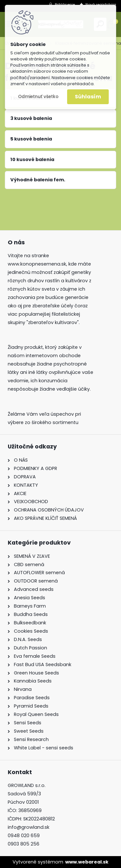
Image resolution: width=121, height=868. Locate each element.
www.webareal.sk (87, 862)
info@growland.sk (29, 827)
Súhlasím (88, 97)
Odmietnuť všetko (38, 97)
